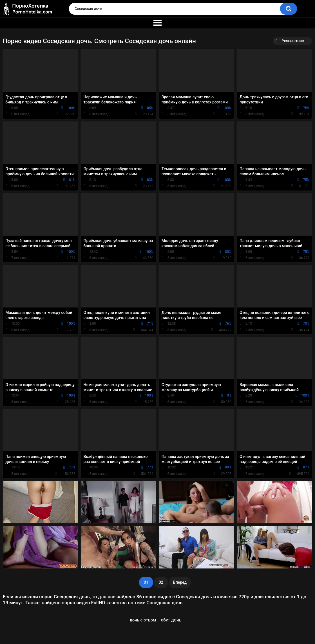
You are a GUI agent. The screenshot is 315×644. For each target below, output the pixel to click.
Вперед (180, 582)
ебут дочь (171, 620)
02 (161, 582)
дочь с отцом (143, 620)
